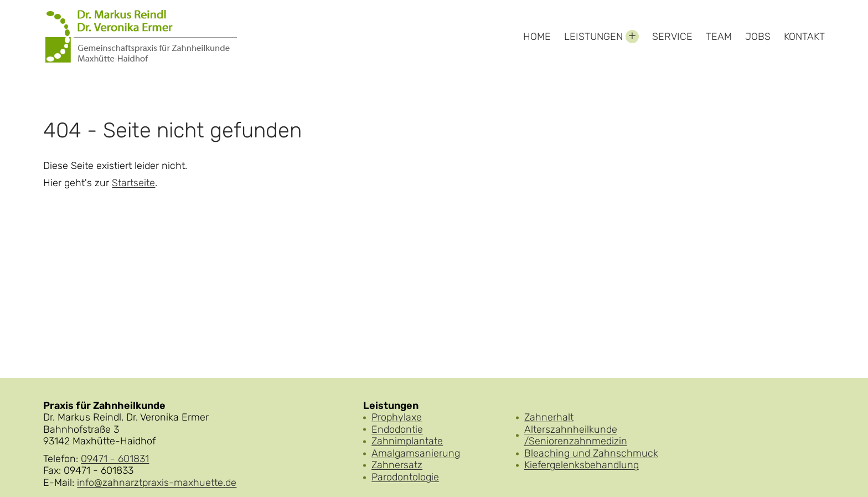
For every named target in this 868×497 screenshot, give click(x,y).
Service (672, 37)
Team (719, 37)
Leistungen (593, 37)
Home (537, 37)
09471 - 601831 (115, 459)
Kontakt (804, 37)
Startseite (133, 183)
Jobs (758, 37)
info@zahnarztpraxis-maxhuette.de (157, 483)
